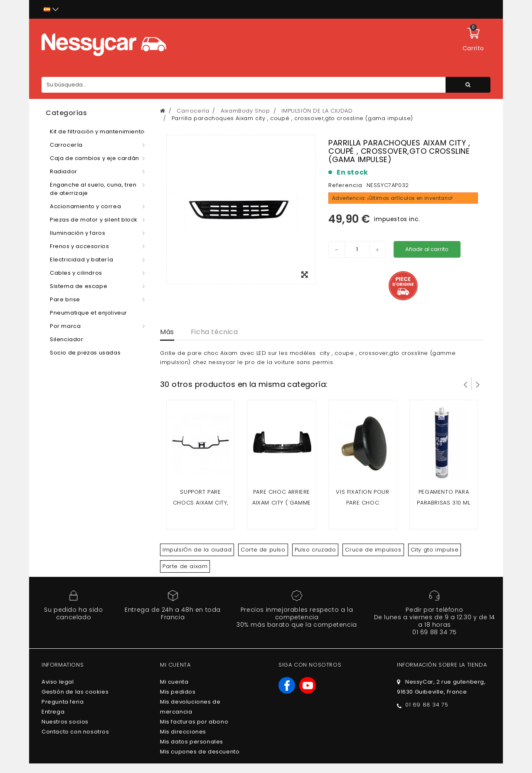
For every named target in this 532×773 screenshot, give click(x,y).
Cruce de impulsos (373, 550)
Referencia (345, 185)
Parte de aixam (185, 566)
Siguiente (478, 384)
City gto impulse (435, 550)
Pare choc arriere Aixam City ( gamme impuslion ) (282, 503)
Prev (465, 384)
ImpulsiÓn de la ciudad (197, 550)
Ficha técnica (214, 332)
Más (167, 332)
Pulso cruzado (315, 550)
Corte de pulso (263, 550)
